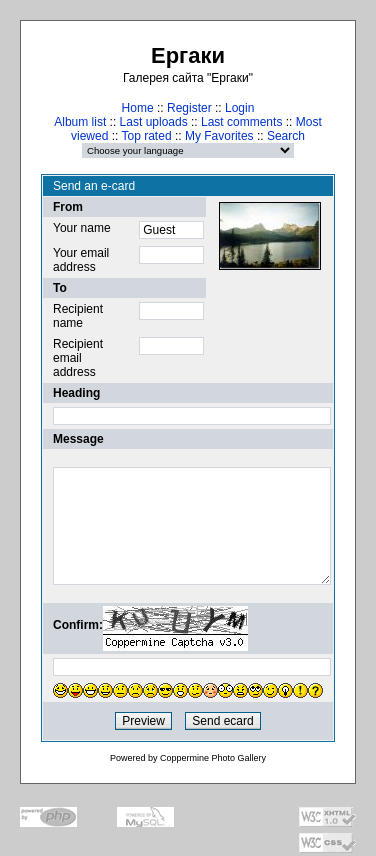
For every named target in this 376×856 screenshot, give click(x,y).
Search (286, 136)
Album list (80, 122)
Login (239, 108)
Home (138, 108)
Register (189, 108)
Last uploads (154, 122)
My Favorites (219, 136)
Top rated (147, 136)
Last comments (241, 122)
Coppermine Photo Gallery (213, 758)
